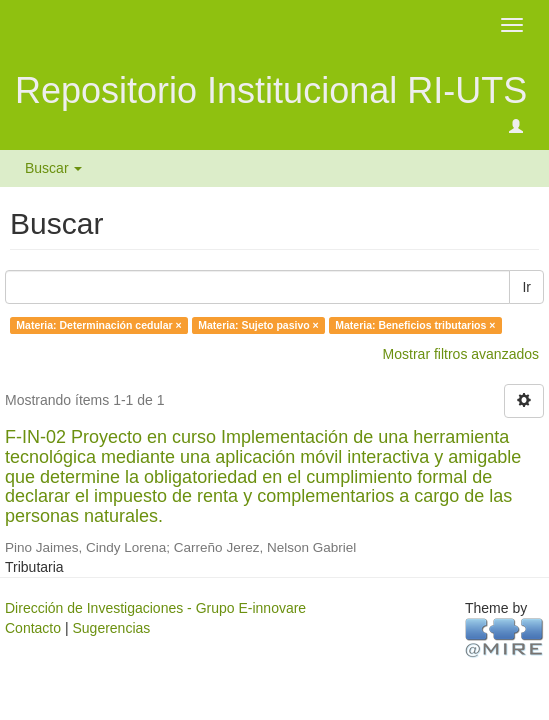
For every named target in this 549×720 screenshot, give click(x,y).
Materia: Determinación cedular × (98, 325)
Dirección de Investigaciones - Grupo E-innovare (155, 608)
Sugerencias (111, 628)
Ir (526, 287)
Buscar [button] (53, 168)
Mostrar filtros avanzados (461, 354)
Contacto (33, 628)
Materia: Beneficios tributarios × (415, 325)
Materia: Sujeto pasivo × (258, 325)
